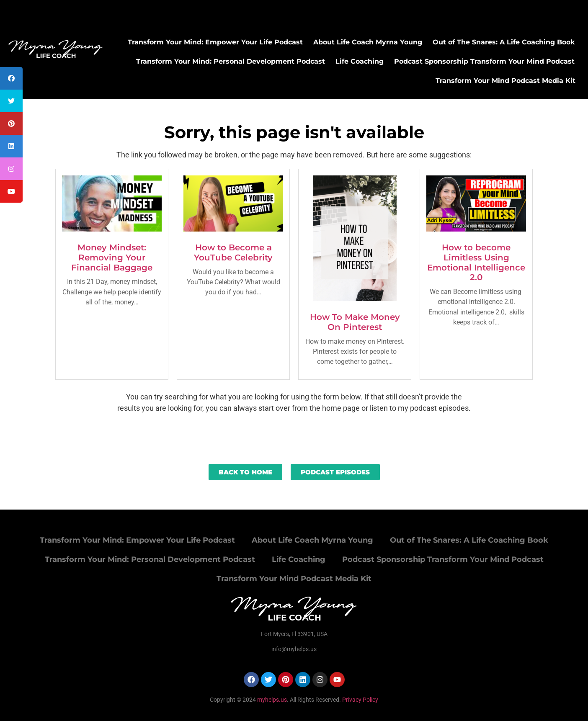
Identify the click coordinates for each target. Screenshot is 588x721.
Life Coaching (360, 61)
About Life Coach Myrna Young (368, 42)
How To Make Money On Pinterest (355, 322)
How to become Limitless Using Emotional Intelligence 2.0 (476, 262)
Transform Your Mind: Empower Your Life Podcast (215, 42)
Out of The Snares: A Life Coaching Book (504, 42)
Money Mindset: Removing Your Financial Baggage (112, 257)
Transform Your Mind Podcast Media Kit (505, 81)
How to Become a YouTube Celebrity (233, 252)
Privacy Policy (360, 700)
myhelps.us (271, 700)
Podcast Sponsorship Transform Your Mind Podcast (484, 61)
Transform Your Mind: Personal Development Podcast (231, 61)
